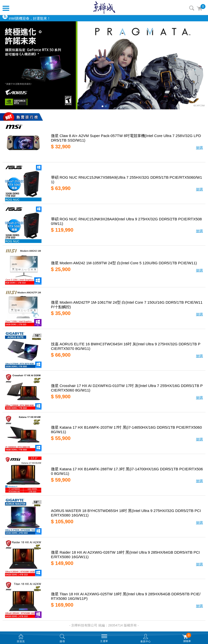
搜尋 (192, 8)
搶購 (199, 148)
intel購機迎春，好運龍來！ (30, 18)
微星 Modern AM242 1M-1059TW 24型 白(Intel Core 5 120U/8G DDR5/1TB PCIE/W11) (124, 263)
